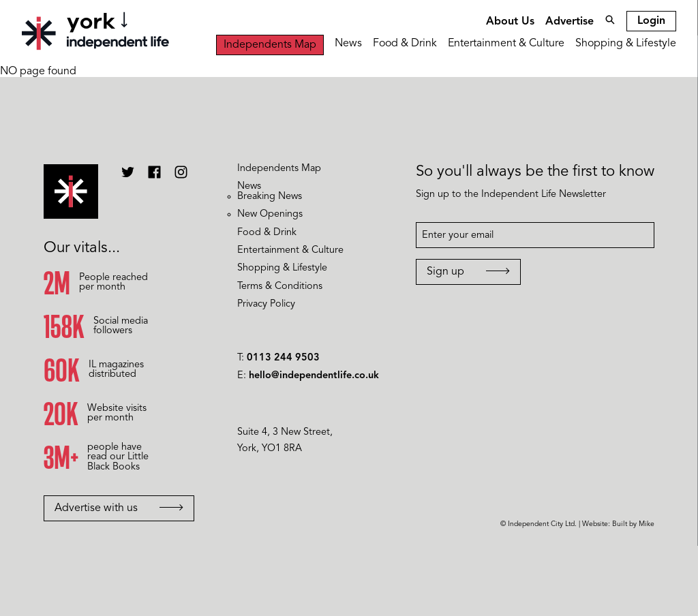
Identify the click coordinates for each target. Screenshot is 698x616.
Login (651, 21)
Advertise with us (119, 508)
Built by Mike (633, 524)
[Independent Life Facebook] (154, 177)
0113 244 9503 (283, 358)
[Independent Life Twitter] (128, 177)
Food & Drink (405, 44)
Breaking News (270, 197)
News (348, 44)
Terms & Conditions (280, 287)
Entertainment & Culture (506, 44)
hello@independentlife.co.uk (314, 376)
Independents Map (270, 45)
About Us (510, 22)
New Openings (270, 214)
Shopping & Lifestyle (626, 44)
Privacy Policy (266, 304)
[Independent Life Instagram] (181, 177)
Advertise (570, 22)
